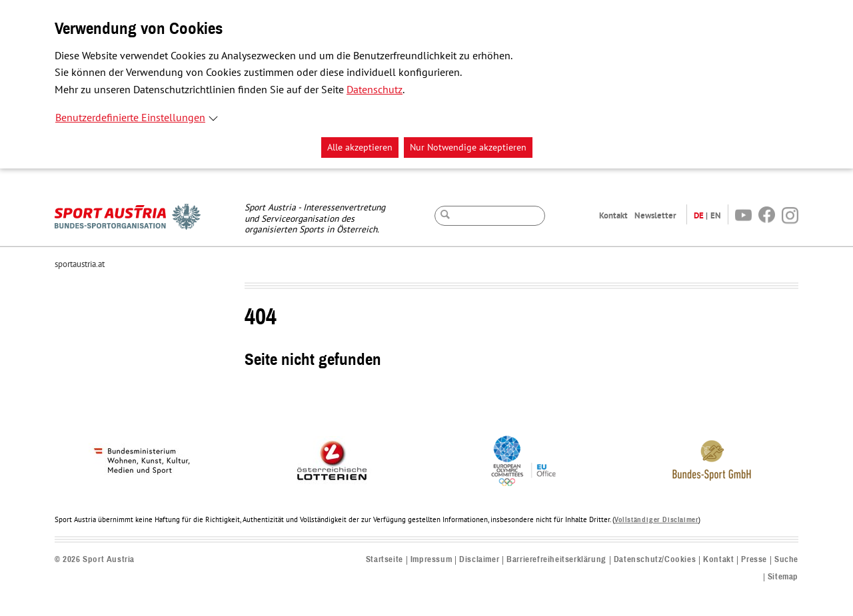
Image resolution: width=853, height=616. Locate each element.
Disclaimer (479, 560)
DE (699, 215)
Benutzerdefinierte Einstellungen (130, 118)
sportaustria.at (80, 264)
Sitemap (783, 577)
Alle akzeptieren (360, 148)
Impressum (431, 560)
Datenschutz (375, 90)
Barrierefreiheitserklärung (556, 560)
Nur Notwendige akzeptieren (468, 148)
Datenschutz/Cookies (655, 560)
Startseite (385, 560)
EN (716, 215)
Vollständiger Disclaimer (656, 520)
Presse (754, 560)
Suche (786, 560)
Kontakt (613, 215)
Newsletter (655, 215)
